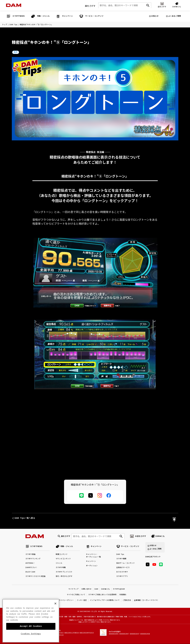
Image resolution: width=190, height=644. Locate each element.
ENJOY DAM (30, 572)
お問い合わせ (86, 589)
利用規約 (123, 595)
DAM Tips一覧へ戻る (25, 518)
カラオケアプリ (122, 576)
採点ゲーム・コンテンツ (125, 563)
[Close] (55, 620)
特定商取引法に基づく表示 (44, 600)
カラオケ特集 (61, 568)
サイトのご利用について (76, 595)
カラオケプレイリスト (64, 572)
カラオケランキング (33, 559)
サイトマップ (73, 589)
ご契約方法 (127, 600)
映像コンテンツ (62, 554)
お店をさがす (140, 536)
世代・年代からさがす (64, 576)
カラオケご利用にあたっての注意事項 (102, 595)
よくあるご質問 (175, 16)
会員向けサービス (123, 568)
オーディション (92, 566)
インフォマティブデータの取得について (105, 600)
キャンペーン (91, 561)
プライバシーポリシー (65, 600)
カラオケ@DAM (119, 589)
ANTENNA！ (30, 563)
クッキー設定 (82, 600)
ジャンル (59, 563)
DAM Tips (13, 25)
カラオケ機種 (121, 559)
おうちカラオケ (122, 572)
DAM (96, 589)
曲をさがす (90, 6)
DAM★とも (160, 536)
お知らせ (155, 16)
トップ (5, 25)
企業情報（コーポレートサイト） (146, 600)
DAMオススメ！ (31, 568)
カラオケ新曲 (30, 554)
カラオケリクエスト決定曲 (35, 576)
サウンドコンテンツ (63, 559)
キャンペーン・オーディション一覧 (93, 556)
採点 (16, 52)
